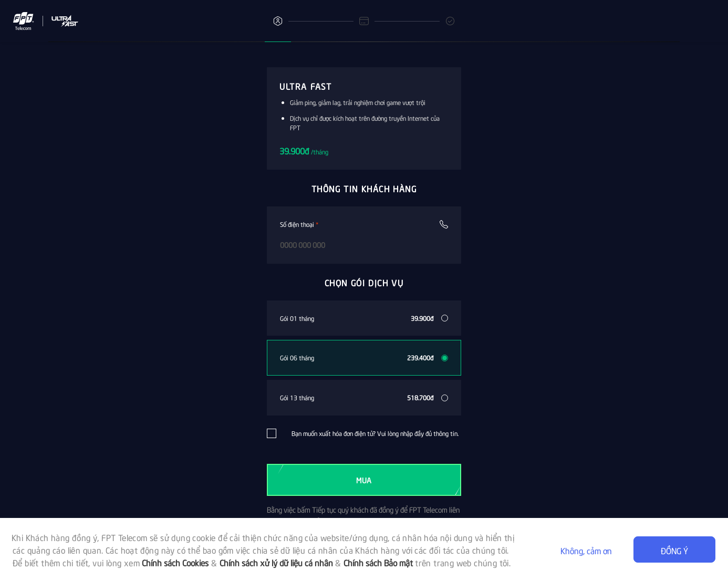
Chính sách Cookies (175, 562)
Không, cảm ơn (586, 550)
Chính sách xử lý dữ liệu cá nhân (276, 562)
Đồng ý (674, 550)
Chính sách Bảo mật (378, 562)
